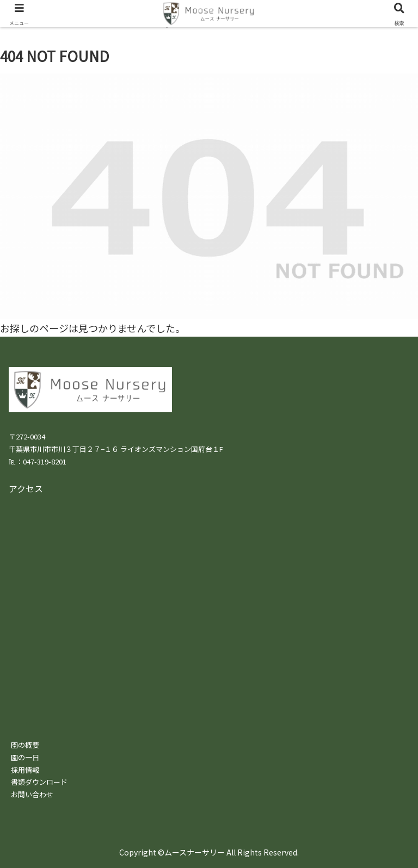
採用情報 (25, 770)
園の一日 (25, 757)
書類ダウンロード (39, 782)
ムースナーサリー (195, 852)
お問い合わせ (32, 794)
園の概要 (25, 745)
